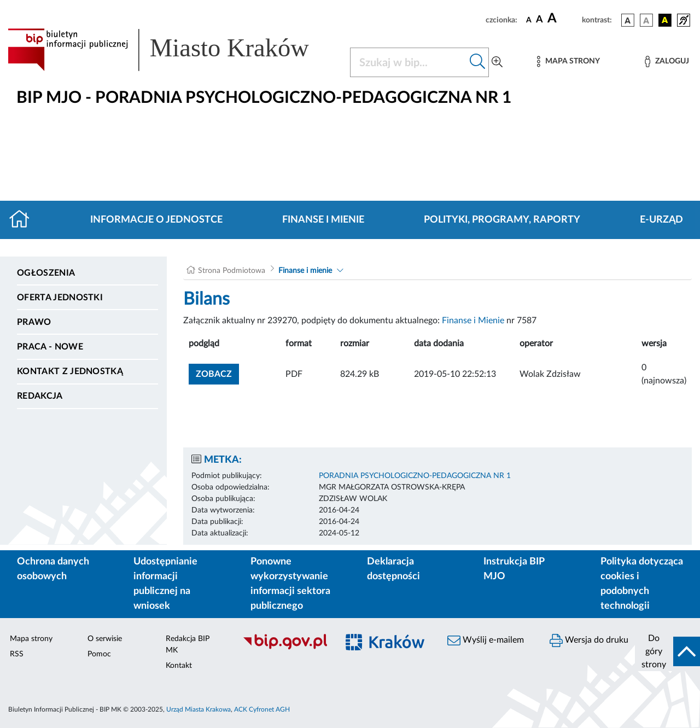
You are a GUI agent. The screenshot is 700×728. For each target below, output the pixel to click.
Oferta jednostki (60, 298)
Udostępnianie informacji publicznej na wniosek (165, 584)
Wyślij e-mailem (486, 640)
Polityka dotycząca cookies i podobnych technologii (642, 584)
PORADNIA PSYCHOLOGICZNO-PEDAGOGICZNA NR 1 (415, 476)
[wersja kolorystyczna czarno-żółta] (665, 20)
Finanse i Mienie (473, 321)
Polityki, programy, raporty (502, 220)
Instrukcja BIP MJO (514, 569)
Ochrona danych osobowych (53, 569)
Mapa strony (31, 639)
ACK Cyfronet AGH (262, 709)
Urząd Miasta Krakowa (199, 709)
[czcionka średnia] (539, 20)
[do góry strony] (667, 651)
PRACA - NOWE (50, 347)
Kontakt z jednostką (70, 371)
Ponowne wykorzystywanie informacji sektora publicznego (290, 584)
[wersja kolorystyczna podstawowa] (628, 20)
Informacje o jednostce (156, 220)
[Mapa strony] (568, 62)
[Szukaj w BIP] (409, 62)
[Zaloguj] (667, 62)
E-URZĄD (661, 220)
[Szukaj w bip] (478, 62)
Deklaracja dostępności (393, 569)
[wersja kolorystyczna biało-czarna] (646, 20)
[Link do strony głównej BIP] (172, 50)
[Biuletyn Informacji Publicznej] (285, 648)
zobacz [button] (217, 373)
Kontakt (179, 666)
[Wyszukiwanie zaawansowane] (497, 62)
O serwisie (105, 639)
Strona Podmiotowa (232, 271)
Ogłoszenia (46, 273)
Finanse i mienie (323, 220)
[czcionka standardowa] (529, 20)
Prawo (34, 322)
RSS (17, 654)
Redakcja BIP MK (188, 645)
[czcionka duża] (563, 19)
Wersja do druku (589, 640)
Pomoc (99, 654)
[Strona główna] (24, 220)
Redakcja (40, 396)
